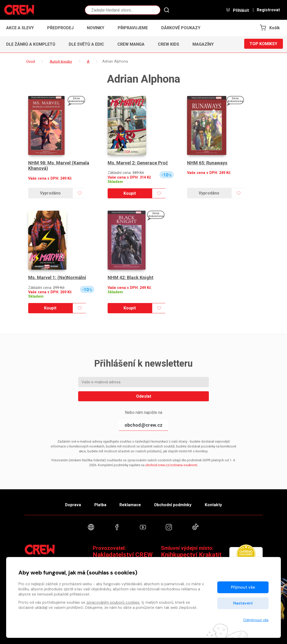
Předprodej (60, 28)
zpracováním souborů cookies (113, 602)
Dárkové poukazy (181, 28)
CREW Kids (168, 44)
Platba (99, 504)
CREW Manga (131, 44)
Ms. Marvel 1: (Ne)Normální (57, 277)
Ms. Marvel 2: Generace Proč (138, 163)
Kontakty (216, 504)
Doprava (71, 504)
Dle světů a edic (86, 44)
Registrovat (268, 10)
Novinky (96, 28)
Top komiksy (263, 44)
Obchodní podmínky (174, 504)
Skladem (115, 182)
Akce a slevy (20, 28)
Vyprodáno (50, 193)
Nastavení (243, 603)
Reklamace (130, 504)
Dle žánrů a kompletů (31, 44)
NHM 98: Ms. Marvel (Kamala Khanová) (59, 166)
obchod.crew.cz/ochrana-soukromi (171, 465)
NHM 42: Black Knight (131, 277)
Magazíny (203, 44)
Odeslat (144, 396)
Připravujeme (133, 28)
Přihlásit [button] (237, 10)
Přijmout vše (243, 587)
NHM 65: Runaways (207, 163)
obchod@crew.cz (143, 425)
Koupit (130, 193)
